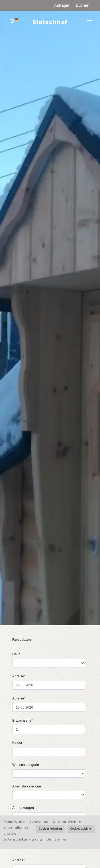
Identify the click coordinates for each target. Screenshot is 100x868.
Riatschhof (50, 22)
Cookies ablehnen (81, 829)
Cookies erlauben (50, 829)
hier (63, 839)
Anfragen (62, 5)
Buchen (83, 5)
